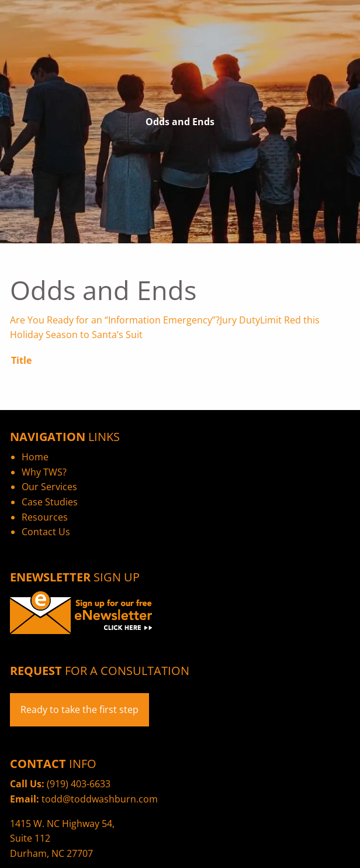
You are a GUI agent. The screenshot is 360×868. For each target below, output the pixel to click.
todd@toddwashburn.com (100, 799)
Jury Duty (240, 320)
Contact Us (46, 532)
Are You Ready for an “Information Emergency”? (115, 320)
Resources (45, 517)
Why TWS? (44, 472)
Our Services (49, 487)
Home (35, 457)
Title (21, 360)
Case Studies (50, 502)
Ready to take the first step (79, 709)
